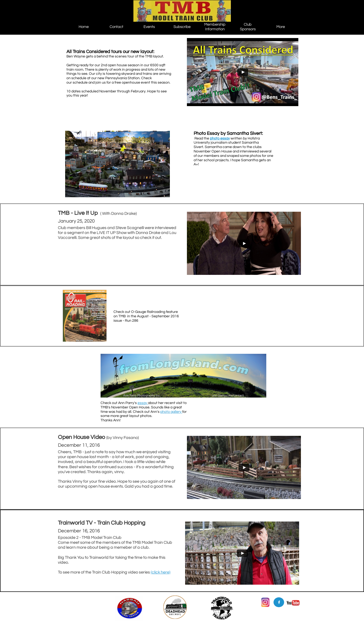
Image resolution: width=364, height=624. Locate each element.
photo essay (220, 138)
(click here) (161, 572)
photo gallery (171, 412)
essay (143, 403)
